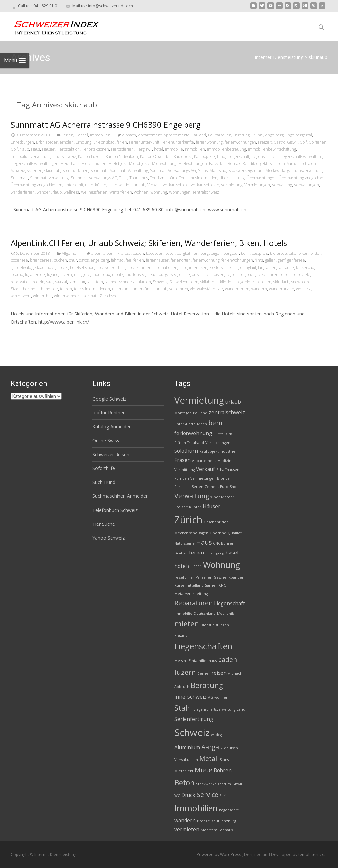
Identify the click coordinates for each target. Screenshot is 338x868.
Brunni (257, 135)
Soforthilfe (104, 468)
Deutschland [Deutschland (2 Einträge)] (205, 614)
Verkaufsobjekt (176, 185)
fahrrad (117, 260)
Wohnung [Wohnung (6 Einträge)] (222, 565)
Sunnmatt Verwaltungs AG (94, 178)
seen (194, 282)
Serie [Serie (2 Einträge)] (224, 796)
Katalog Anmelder (112, 426)
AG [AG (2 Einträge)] (210, 697)
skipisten (264, 282)
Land (221, 156)
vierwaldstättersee (207, 289)
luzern (66, 274)
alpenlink (111, 253)
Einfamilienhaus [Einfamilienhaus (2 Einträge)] (203, 661)
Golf (303, 142)
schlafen (309, 163)
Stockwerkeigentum (246, 171)
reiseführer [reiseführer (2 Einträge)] (184, 577)
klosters (216, 268)
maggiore (82, 274)
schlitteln (95, 282)
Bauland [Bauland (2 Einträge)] (200, 413)
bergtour (231, 253)
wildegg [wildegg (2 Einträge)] (217, 735)
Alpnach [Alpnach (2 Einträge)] (235, 673)
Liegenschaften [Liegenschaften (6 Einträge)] (203, 646)
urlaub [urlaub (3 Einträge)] (233, 402)
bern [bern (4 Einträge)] (215, 423)
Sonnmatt (99, 171)
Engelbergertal (299, 135)
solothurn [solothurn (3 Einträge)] (186, 451)
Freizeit (265, 142)
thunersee (49, 289)
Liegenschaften (264, 156)
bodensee (19, 260)
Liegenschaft (238, 156)
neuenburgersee (162, 274)
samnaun (77, 282)
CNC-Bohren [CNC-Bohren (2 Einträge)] (224, 543)
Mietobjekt (118, 163)
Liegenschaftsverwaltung (301, 156)
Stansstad (218, 171)
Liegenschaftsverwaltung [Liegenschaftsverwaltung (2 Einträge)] (214, 709)
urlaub (139, 185)
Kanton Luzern (91, 156)
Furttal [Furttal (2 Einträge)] (219, 434)
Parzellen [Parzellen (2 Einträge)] (204, 577)
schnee (111, 282)
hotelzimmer (139, 268)
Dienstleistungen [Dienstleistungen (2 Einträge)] (215, 625)
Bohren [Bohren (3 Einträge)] (223, 771)
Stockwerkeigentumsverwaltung (294, 171)
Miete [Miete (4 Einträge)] (203, 770)
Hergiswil (144, 149)
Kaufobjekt (183, 156)
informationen (165, 268)
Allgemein (71, 253)
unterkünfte (96, 185)
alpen (96, 253)
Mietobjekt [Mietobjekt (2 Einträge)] (184, 771)
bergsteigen (211, 253)
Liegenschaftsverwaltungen (34, 163)
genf (281, 260)
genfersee (296, 260)
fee (129, 260)
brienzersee (41, 260)
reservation (21, 282)
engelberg (274, 135)
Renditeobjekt (255, 163)
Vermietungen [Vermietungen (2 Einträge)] (203, 478)
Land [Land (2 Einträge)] (241, 709)
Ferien (68, 135)
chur (73, 260)
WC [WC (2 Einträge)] (177, 796)
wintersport (21, 296)
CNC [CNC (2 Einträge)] (222, 585)
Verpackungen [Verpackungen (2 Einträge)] (218, 443)
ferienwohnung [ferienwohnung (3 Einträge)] (193, 433)
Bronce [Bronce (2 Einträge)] (223, 478)
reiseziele (302, 274)
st (314, 282)
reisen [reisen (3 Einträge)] (219, 673)
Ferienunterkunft (144, 142)
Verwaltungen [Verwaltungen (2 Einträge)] (186, 760)
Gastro (279, 142)
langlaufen (267, 268)
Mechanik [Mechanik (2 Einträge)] (225, 614)
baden (138, 253)
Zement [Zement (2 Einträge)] (212, 487)
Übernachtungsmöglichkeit (302, 178)
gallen (270, 260)
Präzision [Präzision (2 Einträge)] (182, 635)
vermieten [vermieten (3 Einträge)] (187, 830)
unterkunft (74, 185)
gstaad (39, 268)
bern (245, 253)
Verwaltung (282, 185)
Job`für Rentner (109, 413)
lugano (53, 274)
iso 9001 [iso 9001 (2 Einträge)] (195, 567)
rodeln (38, 282)
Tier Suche (104, 524)
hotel (159, 149)
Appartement (150, 135)
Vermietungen (257, 185)
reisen (285, 274)
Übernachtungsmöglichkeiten (36, 185)
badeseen (155, 253)
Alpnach (129, 135)
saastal (61, 282)
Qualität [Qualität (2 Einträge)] (235, 533)
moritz (118, 274)
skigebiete (245, 282)
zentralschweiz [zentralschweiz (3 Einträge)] (227, 413)
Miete (86, 163)
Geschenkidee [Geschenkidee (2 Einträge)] (216, 522)
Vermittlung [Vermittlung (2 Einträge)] (185, 470)
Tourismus (139, 178)
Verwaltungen (306, 185)
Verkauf (154, 185)
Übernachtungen (262, 178)
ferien (122, 142)
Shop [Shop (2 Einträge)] (234, 487)
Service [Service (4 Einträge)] (207, 795)
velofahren (179, 289)
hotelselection (82, 268)
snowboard (301, 282)
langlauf (249, 268)
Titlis (123, 178)
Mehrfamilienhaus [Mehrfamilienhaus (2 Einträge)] (217, 830)
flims (259, 260)
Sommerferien (75, 171)
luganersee (35, 274)
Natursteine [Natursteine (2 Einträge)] (185, 543)
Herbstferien (122, 149)
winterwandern (68, 296)
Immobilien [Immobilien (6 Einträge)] (196, 808)
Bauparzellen (220, 135)
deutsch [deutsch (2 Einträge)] (231, 748)
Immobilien (100, 135)
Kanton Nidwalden (122, 156)
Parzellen (217, 163)
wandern (259, 289)
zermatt (91, 296)
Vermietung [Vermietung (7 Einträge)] (199, 400)
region (232, 274)
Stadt (15, 289)
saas (50, 282)
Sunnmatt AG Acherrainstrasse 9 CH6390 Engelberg (106, 124)
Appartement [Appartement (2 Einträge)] (204, 461)
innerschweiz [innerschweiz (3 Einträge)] (190, 697)
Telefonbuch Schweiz (115, 510)
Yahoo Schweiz (109, 538)
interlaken (198, 268)
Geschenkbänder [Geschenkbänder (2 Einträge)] (229, 577)
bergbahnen (187, 253)
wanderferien (23, 192)
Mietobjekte (140, 163)
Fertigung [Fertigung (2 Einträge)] (182, 487)
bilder (316, 253)
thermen (30, 289)
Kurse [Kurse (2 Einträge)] (179, 585)
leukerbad (305, 268)
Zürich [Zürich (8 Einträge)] (188, 520)
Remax (234, 163)
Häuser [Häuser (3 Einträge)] (211, 507)
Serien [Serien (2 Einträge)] (198, 487)
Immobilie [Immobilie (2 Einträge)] (183, 614)
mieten (100, 163)
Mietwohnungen (193, 163)
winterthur (43, 296)
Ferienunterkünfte (178, 142)
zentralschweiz (206, 192)
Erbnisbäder (47, 142)
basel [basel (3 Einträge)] (232, 553)
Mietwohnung (164, 163)
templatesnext (312, 855)
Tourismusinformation (198, 178)
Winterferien (121, 192)
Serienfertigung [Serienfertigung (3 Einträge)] (194, 719)
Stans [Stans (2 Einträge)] (224, 760)
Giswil (292, 142)
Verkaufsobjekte (205, 185)
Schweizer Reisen (111, 454)
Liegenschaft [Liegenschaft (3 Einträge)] (229, 603)
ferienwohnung (209, 142)
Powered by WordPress (219, 855)
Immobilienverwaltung (31, 156)
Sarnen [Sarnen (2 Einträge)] (211, 585)
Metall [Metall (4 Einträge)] (209, 758)
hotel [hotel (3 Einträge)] (181, 566)
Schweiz (18, 171)
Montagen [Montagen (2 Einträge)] (183, 413)
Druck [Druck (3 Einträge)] (188, 795)
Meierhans (70, 163)
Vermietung (232, 185)
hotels (63, 268)
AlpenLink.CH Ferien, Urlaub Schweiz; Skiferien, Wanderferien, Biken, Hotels (149, 243)
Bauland (199, 135)
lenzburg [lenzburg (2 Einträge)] (228, 821)
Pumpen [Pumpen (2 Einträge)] (182, 478)
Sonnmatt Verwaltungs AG (173, 171)
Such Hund (104, 482)
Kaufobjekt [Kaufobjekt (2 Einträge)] (209, 451)
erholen (67, 142)
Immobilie (174, 149)
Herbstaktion (68, 149)
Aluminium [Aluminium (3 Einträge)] (187, 748)
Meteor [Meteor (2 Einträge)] (228, 497)
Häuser (48, 149)
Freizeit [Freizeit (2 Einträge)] (181, 507)
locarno (17, 274)
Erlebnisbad (104, 142)
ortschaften (202, 274)
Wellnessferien (94, 192)
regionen (248, 274)
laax (228, 268)
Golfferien (318, 142)
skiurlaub (52, 171)
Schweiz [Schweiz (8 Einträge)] (192, 733)
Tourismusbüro (163, 178)
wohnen (141, 192)
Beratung (241, 135)
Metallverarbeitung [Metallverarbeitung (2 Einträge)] (191, 594)
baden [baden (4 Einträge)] (227, 659)
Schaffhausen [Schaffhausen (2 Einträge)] (228, 470)
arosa (126, 253)
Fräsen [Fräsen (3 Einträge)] (183, 460)
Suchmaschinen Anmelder (120, 496)
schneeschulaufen (135, 282)
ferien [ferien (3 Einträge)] (197, 553)
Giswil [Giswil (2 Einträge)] (237, 784)
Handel (82, 135)
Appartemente (177, 135)
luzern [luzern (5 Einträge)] (185, 672)
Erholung (84, 142)
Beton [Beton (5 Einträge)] (185, 782)
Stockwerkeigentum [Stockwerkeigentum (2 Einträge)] (214, 784)
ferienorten (181, 260)
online (185, 274)
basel (170, 253)
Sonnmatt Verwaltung (129, 171)
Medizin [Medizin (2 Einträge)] (224, 461)
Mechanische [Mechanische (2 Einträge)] (186, 533)
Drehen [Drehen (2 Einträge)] (181, 553)
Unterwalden (120, 185)
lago (237, 268)
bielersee (278, 253)
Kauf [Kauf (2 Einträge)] (215, 821)
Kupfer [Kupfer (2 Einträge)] (195, 507)
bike (293, 253)
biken (303, 253)
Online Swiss (106, 441)
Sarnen (293, 163)
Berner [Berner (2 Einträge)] (204, 673)
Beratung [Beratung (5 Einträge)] (207, 685)
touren (66, 289)
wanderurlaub (49, 192)
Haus (35, 149)
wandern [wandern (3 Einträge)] (185, 820)
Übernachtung (232, 178)
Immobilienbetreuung (226, 149)
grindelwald (21, 268)
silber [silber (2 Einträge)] (215, 497)
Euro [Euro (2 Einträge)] (224, 487)
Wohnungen (180, 192)
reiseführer (268, 274)
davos (84, 260)
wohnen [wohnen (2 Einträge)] (221, 697)
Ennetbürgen (22, 142)
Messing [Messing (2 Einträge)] (181, 661)
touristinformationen (92, 289)
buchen (60, 260)
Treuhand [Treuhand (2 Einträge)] (196, 443)
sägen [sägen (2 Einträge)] (203, 533)
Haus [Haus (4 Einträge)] (204, 542)
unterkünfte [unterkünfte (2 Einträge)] (185, 424)
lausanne (286, 268)
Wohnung (159, 192)
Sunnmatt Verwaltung (49, 178)
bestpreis (260, 253)
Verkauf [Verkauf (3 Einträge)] (205, 469)
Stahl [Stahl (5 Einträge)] (183, 708)
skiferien (35, 171)
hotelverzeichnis (111, 268)
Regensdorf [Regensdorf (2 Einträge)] (229, 810)
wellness (71, 192)
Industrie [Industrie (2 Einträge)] (228, 451)
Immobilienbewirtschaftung (272, 149)
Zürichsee (109, 296)
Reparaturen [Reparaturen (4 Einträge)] (193, 603)
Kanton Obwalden (156, 156)
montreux (101, 274)
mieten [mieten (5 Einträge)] (187, 624)
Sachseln (277, 163)
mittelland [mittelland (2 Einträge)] (195, 585)
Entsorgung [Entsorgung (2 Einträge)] (215, 553)
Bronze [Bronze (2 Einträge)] (203, 821)
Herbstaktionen (95, 149)
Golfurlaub (20, 149)
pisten (219, 274)
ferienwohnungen (240, 142)
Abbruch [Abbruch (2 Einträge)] (182, 687)
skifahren (208, 282)
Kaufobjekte (204, 156)
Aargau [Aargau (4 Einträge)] (212, 747)
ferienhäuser (157, 260)
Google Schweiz (109, 399)
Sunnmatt (19, 178)
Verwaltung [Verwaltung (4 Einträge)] (192, 496)
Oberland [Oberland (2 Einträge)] (218, 533)
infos (183, 268)
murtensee (135, 274)
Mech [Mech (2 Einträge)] (202, 424)
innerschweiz (64, 156)
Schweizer (179, 282)
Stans (203, 171)
